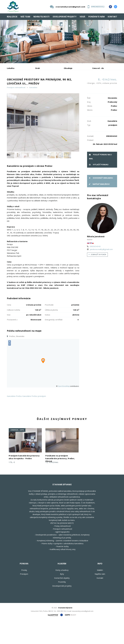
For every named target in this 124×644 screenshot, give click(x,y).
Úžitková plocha (51, 333)
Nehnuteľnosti (42, 17)
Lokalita (11, 68)
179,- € (12, 485)
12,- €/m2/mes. (52, 485)
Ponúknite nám (97, 17)
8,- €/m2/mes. (102, 105)
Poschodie (49, 328)
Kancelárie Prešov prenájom (34, 419)
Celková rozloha (13, 333)
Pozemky (62, 605)
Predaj (14, 81)
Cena (9, 328)
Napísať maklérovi (99, 207)
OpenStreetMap (64, 410)
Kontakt (112, 17)
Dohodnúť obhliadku (101, 201)
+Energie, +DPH (17, 453)
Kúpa (43, 81)
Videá (82, 17)
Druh (38, 68)
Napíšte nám (100, 597)
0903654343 (95, 270)
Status (47, 338)
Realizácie (12, 17)
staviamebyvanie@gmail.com (70, 7)
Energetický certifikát (54, 343)
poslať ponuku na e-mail (101, 180)
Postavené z (12, 343)
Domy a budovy (62, 593)
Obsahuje (68, 68)
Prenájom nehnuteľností (16, 111)
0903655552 (98, 7)
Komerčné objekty (62, 601)
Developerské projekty (65, 17)
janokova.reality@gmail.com (101, 273)
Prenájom (29, 81)
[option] (62, 42)
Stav (9, 338)
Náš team (25, 17)
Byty (62, 597)
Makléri (100, 593)
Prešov (19, 419)
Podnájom (16, 87)
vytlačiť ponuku (99, 188)
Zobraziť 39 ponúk (97, 278)
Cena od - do (98, 68)
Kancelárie (33, 111)
